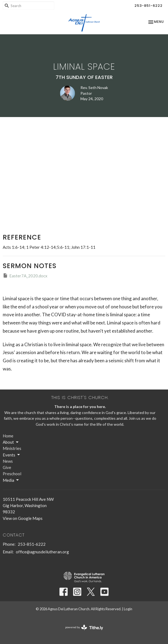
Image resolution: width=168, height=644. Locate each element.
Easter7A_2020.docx (25, 275)
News (8, 461)
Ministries (12, 448)
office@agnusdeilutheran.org (42, 552)
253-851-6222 (148, 6)
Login (128, 609)
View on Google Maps (23, 518)
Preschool (12, 474)
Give (7, 467)
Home (8, 436)
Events (12, 455)
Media (11, 480)
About (11, 442)
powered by (84, 628)
